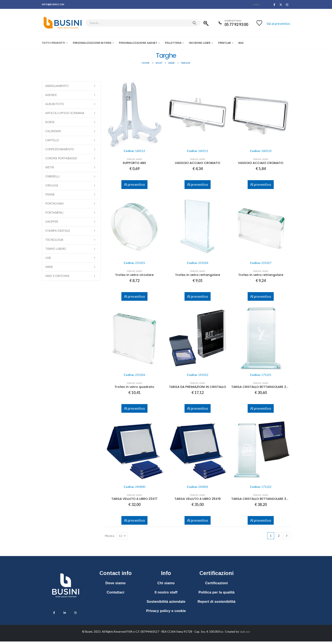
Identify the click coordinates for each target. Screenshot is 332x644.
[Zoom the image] (66, 571)
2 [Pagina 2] (279, 536)
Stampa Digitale (58, 231)
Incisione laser (200, 43)
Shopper (52, 222)
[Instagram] (287, 5)
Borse (50, 122)
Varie (139, 159)
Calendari (53, 131)
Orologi (52, 185)
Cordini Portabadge (61, 158)
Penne (50, 194)
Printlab (224, 43)
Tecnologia (54, 240)
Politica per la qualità (216, 592)
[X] (281, 5)
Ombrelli (52, 176)
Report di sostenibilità (216, 602)
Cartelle (52, 140)
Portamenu (54, 212)
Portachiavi (54, 203)
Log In (256, 4)
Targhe (131, 159)
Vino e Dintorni (57, 276)
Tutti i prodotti (53, 43)
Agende (51, 95)
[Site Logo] (63, 23)
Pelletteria (173, 43)
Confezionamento (60, 149)
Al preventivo (134, 184)
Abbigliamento (57, 86)
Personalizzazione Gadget (138, 43)
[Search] (194, 23)
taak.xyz (245, 632)
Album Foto (55, 104)
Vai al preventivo (278, 24)
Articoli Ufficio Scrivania (65, 113)
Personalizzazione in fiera (92, 43)
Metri (50, 167)
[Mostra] (122, 536)
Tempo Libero (56, 249)
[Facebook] (274, 5)
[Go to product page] (134, 117)
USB (48, 258)
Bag (241, 43)
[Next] (287, 536)
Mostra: (110, 536)
